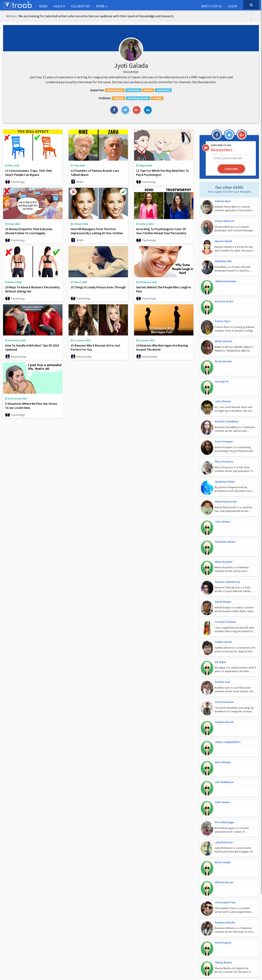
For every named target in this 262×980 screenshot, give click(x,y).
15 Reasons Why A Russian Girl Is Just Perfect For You (95, 349)
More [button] (102, 6)
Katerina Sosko (224, 290)
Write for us (211, 6)
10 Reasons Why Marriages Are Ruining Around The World (162, 349)
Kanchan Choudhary (227, 396)
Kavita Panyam (224, 413)
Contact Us (117, 972)
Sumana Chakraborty (228, 537)
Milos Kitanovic (224, 431)
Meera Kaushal (224, 519)
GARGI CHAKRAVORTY (228, 678)
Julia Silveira (223, 484)
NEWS (43, 6)
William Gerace (224, 801)
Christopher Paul (225, 818)
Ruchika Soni (223, 625)
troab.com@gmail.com (174, 932)
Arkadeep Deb (223, 255)
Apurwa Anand (223, 237)
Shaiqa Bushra (223, 871)
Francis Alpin (223, 308)
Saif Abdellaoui (224, 713)
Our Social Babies (15, 921)
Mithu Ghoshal (224, 325)
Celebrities (81, 6)
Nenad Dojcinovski (226, 466)
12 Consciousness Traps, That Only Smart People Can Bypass (28, 174)
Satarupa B (222, 360)
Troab (150, 964)
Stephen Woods (224, 660)
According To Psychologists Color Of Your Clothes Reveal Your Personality (161, 232)
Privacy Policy (138, 972)
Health (59, 6)
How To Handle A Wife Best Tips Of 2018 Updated (32, 349)
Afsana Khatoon (225, 219)
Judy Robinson (224, 766)
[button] (251, 13)
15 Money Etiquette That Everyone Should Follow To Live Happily (29, 232)
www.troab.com (169, 937)
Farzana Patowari (226, 572)
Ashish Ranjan (223, 554)
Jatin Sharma (223, 378)
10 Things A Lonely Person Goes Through (98, 288)
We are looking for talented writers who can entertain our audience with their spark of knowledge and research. (96, 16)
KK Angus (220, 607)
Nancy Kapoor (223, 854)
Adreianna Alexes (225, 501)
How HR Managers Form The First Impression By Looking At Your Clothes (97, 232)
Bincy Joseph (223, 783)
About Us (99, 972)
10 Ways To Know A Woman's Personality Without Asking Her (32, 290)
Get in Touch (165, 921)
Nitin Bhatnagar (225, 748)
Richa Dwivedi (223, 343)
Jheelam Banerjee (226, 272)
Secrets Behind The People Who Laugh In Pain (164, 290)
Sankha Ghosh (223, 589)
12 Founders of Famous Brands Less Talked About (95, 174)
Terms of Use (160, 972)
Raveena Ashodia (225, 836)
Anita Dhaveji (223, 695)
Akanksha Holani (225, 449)
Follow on (208, 921)
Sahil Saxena (222, 730)
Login (232, 6)
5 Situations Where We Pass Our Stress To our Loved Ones (31, 407)
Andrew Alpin (223, 202)
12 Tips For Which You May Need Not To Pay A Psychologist (163, 174)
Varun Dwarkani (224, 642)
